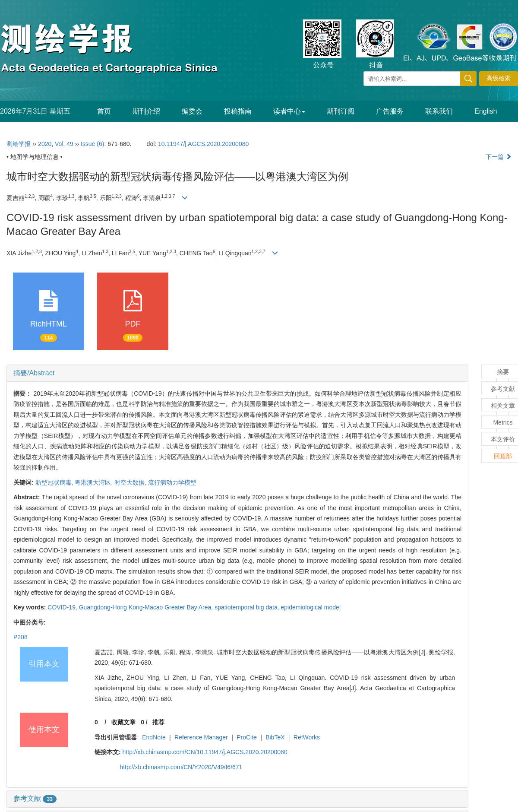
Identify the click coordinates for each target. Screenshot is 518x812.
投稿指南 (238, 111)
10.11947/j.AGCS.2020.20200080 (203, 144)
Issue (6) (92, 144)
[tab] (237, 373)
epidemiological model (311, 607)
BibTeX (275, 737)
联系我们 (439, 111)
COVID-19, (63, 607)
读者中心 (289, 111)
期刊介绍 (146, 111)
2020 (45, 144)
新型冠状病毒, (55, 482)
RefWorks (307, 737)
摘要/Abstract (34, 373)
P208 (21, 637)
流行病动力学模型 (172, 482)
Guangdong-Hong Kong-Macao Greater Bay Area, (147, 607)
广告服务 (390, 111)
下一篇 (499, 157)
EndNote (154, 737)
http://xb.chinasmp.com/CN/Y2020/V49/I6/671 (181, 767)
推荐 (158, 722)
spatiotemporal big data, (248, 607)
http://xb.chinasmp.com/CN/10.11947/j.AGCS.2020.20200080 (205, 752)
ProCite (247, 737)
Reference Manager (201, 737)
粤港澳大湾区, (95, 482)
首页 (104, 111)
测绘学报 (19, 144)
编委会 (192, 111)
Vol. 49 (64, 144)
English (486, 111)
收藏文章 (123, 722)
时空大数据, (131, 482)
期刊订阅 (341, 111)
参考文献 (35, 798)
